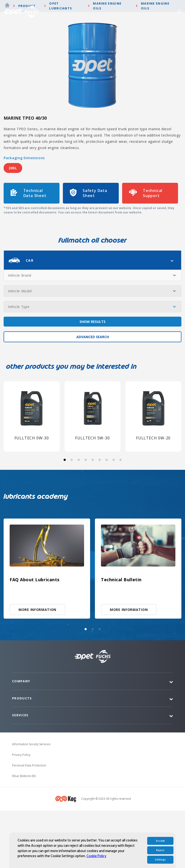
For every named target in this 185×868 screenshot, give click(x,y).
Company (21, 738)
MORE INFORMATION (37, 667)
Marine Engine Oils (107, 63)
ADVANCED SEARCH (93, 394)
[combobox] (92, 317)
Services (20, 772)
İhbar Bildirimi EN (24, 833)
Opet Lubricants (61, 63)
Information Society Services (31, 802)
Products (22, 756)
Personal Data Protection (29, 823)
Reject (160, 860)
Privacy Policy (21, 812)
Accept (160, 851)
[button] (65, 517)
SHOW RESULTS (92, 379)
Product (27, 63)
